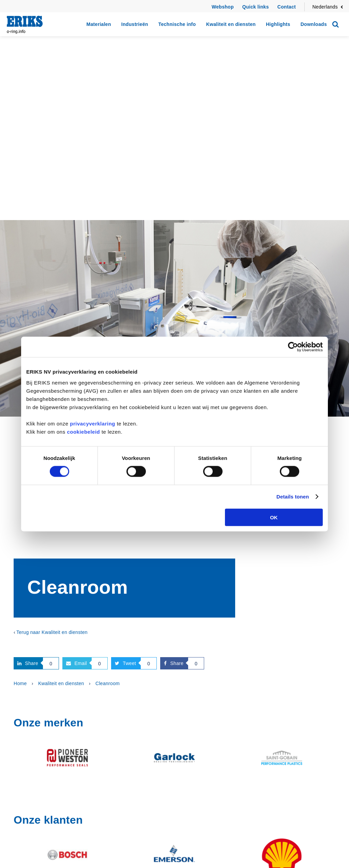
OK (274, 517)
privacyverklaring (93, 423)
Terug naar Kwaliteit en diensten (52, 632)
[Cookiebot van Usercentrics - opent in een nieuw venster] (293, 347)
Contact (287, 7)
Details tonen (293, 497)
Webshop (223, 7)
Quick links (256, 7)
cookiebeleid (83, 431)
